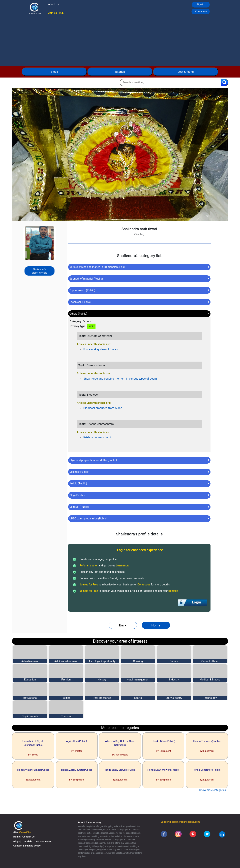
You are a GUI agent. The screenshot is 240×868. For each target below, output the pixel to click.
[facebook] (164, 834)
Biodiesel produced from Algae (103, 408)
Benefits (173, 591)
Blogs (54, 72)
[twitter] (207, 834)
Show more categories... (214, 790)
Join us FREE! (56, 13)
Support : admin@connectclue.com (180, 822)
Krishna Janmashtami (97, 437)
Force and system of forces (100, 349)
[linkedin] (222, 834)
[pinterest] (193, 834)
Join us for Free (89, 585)
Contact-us (201, 12)
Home (156, 625)
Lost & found (186, 72)
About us (53, 4)
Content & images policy (27, 846)
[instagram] (178, 834)
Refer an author (89, 566)
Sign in (201, 5)
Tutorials (120, 72)
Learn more (123, 566)
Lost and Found (43, 841)
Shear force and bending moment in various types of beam (120, 379)
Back (123, 625)
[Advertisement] (120, 41)
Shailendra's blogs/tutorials (39, 271)
